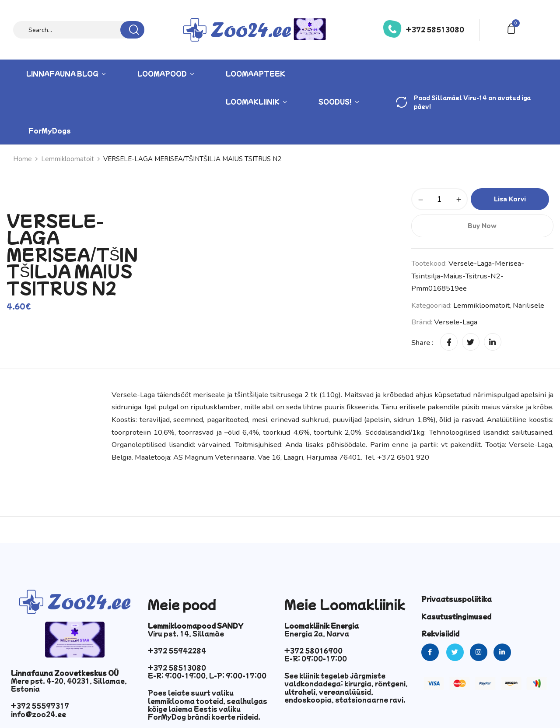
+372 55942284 (177, 651)
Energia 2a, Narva (317, 633)
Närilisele (528, 305)
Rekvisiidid (440, 633)
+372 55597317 (40, 706)
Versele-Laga (456, 322)
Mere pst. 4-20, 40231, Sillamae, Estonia (69, 685)
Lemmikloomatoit (68, 159)
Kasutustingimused (456, 616)
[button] (513, 28)
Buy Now (482, 226)
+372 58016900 (313, 651)
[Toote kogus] (439, 199)
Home (23, 159)
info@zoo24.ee (38, 714)
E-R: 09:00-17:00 (316, 658)
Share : (422, 343)
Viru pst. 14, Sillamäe (186, 633)
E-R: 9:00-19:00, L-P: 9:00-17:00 (207, 675)
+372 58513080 (435, 29)
